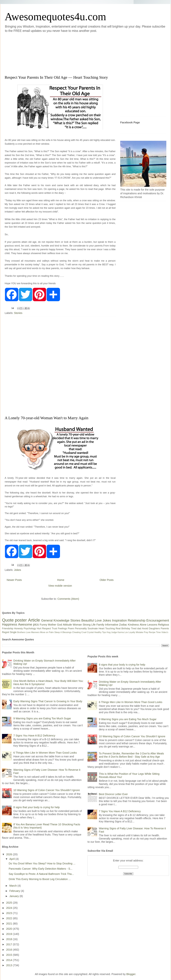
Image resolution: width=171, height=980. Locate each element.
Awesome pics (28, 624)
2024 (9, 908)
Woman (77, 625)
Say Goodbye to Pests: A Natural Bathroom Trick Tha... (41, 874)
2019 (9, 934)
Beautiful (88, 620)
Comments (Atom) (68, 599)
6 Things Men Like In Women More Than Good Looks (45, 753)
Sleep (57, 632)
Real (118, 628)
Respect (46, 628)
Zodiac (123, 625)
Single (13, 632)
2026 (9, 854)
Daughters (154, 628)
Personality (81, 628)
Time (158, 632)
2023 (9, 913)
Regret (6, 632)
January (14, 896)
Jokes (18, 570)
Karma (121, 632)
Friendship (8, 628)
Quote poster (14, 620)
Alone (143, 625)
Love (98, 620)
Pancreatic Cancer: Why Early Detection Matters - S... (41, 869)
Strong (87, 625)
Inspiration (119, 620)
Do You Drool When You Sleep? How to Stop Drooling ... (42, 863)
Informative (112, 625)
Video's (165, 632)
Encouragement (158, 620)
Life (93, 625)
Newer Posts (14, 580)
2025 (9, 903)
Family (100, 625)
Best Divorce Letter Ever (113, 794)
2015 (9, 955)
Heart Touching (107, 628)
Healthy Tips (100, 632)
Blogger (131, 974)
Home (61, 580)
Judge (114, 632)
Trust (54, 628)
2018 (9, 939)
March (13, 886)
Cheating (76, 632)
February (15, 891)
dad (139, 628)
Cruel (84, 632)
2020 (9, 929)
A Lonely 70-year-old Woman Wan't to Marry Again (46, 418)
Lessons (152, 625)
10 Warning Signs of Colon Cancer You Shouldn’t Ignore (47, 790)
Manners (35, 632)
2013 (9, 965)
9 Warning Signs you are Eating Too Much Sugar (42, 718)
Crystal (90, 632)
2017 (9, 944)
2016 (9, 950)
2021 (9, 924)
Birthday (126, 628)
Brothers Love (24, 632)
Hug (109, 632)
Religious (164, 625)
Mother (52, 625)
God (60, 625)
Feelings (63, 628)
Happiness (10, 624)
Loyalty (132, 632)
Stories (18, 313)
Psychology (30, 628)
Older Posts (107, 580)
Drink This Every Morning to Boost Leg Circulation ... (40, 879)
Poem (71, 628)
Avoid (145, 628)
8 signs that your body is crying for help (37, 807)
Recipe (152, 632)
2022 (9, 918)
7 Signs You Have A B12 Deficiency (34, 736)
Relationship (137, 620)
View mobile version (60, 586)
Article (34, 620)
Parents (165, 628)
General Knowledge (55, 620)
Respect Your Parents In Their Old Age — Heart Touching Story (56, 77)
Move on (44, 632)
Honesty (18, 628)
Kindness (133, 625)
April (12, 859)
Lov (126, 632)
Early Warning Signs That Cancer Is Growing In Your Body (48, 701)
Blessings (67, 632)
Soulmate (93, 628)
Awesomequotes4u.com (55, 17)
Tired (134, 628)
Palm (51, 632)
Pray (146, 632)
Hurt (39, 628)
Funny (43, 625)
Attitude (67, 625)
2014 (9, 960)
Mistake (140, 632)
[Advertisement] (48, 53)
